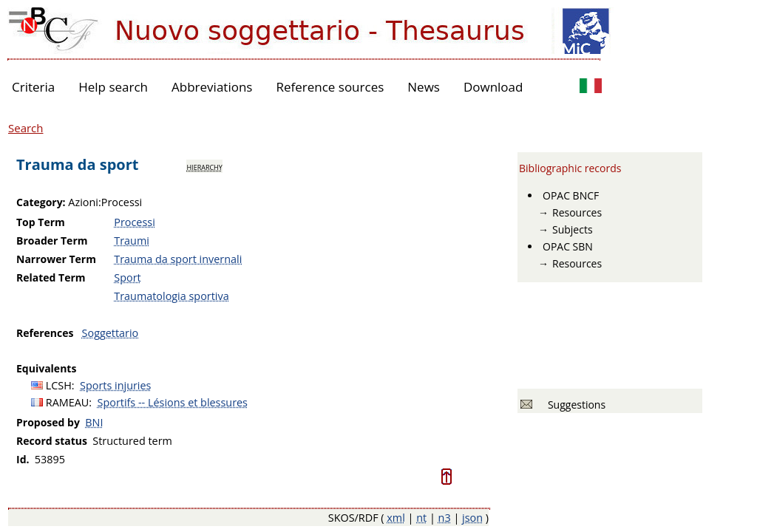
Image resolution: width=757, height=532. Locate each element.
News (424, 87)
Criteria (33, 87)
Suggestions (574, 405)
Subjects (573, 229)
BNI (94, 422)
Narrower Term (56, 259)
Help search (113, 87)
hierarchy (204, 166)
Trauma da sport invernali (178, 259)
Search (26, 128)
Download (493, 87)
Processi (135, 222)
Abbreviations (212, 87)
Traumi (132, 241)
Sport (127, 277)
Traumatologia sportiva (171, 296)
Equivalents (46, 368)
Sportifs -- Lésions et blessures (173, 402)
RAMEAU (68, 402)
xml (396, 518)
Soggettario (111, 333)
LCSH (59, 385)
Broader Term (52, 241)
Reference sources (330, 87)
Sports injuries (115, 385)
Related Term (51, 277)
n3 (445, 518)
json (472, 518)
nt (421, 518)
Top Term (41, 222)
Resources (577, 212)
